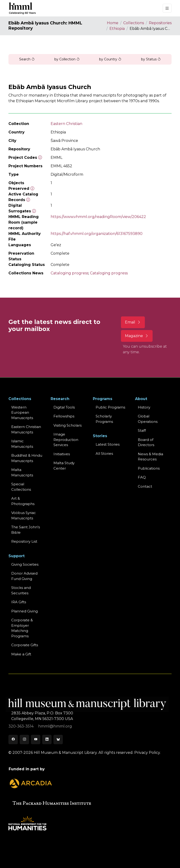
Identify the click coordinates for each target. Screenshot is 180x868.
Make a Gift (21, 654)
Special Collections (21, 487)
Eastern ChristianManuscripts (26, 429)
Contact (145, 486)
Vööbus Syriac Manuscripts (24, 515)
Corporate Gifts (25, 645)
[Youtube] (36, 740)
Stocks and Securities (21, 590)
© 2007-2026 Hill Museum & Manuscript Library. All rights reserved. (71, 753)
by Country (110, 59)
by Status (151, 59)
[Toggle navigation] (167, 8)
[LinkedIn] (47, 740)
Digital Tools (64, 407)
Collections (134, 23)
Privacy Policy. (147, 753)
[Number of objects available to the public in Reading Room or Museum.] (28, 200)
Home (113, 23)
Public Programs (110, 407)
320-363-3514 (21, 726)
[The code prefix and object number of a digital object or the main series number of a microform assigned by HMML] (40, 158)
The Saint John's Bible (26, 530)
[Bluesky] (58, 740)
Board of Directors (146, 442)
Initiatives (62, 454)
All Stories (104, 453)
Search (27, 59)
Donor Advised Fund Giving (24, 576)
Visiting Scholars (67, 425)
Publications (149, 468)
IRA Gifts (19, 602)
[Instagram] (24, 740)
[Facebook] (13, 740)
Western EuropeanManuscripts (22, 413)
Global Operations (148, 419)
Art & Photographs (23, 501)
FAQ (142, 477)
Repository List (24, 541)
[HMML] (22, 8)
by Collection (67, 59)
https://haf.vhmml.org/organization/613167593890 (97, 234)
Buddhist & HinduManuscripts (27, 458)
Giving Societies (25, 564)
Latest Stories (108, 444)
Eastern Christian (66, 124)
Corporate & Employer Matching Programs (22, 628)
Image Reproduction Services (66, 440)
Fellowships (64, 416)
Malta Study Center (64, 466)
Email (133, 322)
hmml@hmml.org (55, 726)
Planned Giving (24, 611)
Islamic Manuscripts (22, 444)
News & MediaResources (150, 457)
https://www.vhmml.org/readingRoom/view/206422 (98, 217)
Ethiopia (117, 29)
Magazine (137, 336)
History (144, 407)
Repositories (160, 23)
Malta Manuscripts (22, 472)
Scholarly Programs (104, 419)
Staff (142, 430)
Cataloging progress (69, 273)
